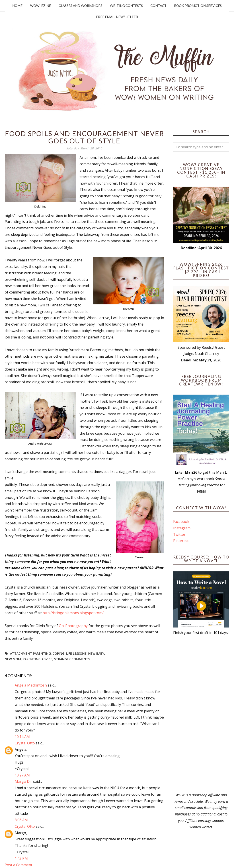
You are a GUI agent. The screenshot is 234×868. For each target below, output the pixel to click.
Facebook (181, 522)
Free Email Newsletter (117, 17)
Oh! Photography (74, 626)
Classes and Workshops (80, 6)
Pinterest (181, 541)
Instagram (182, 528)
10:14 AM (22, 737)
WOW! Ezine (41, 6)
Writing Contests (126, 6)
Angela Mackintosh (31, 685)
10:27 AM (22, 775)
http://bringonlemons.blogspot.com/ (73, 613)
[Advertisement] (201, 714)
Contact (158, 6)
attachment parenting (30, 653)
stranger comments (72, 659)
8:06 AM (21, 820)
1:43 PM (21, 858)
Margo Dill (24, 781)
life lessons (76, 653)
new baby (96, 653)
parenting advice (38, 659)
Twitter (179, 534)
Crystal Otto (25, 743)
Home (17, 6)
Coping (58, 653)
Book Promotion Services (198, 6)
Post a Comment (18, 865)
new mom (13, 659)
